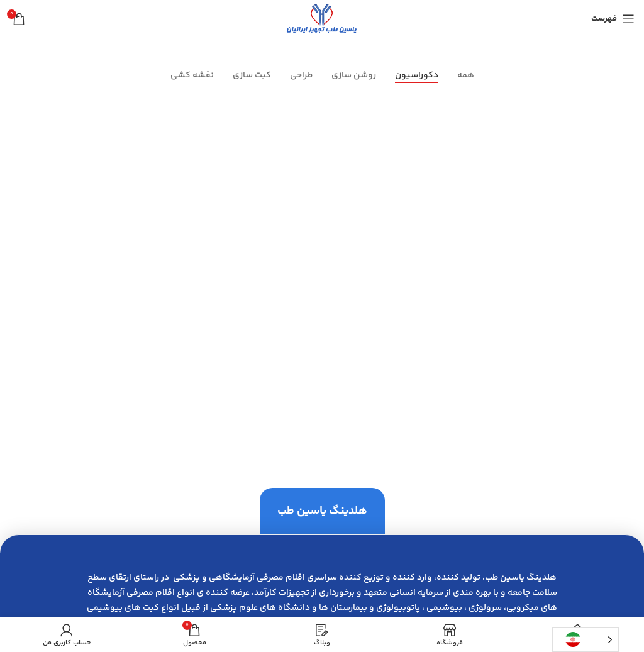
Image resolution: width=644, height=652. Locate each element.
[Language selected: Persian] (586, 640)
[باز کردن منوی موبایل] (613, 19)
